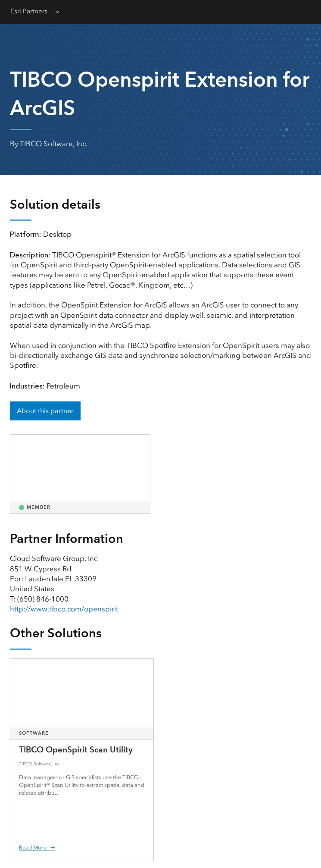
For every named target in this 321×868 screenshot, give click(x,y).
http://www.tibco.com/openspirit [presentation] (64, 609)
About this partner (45, 411)
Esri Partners (29, 11)
